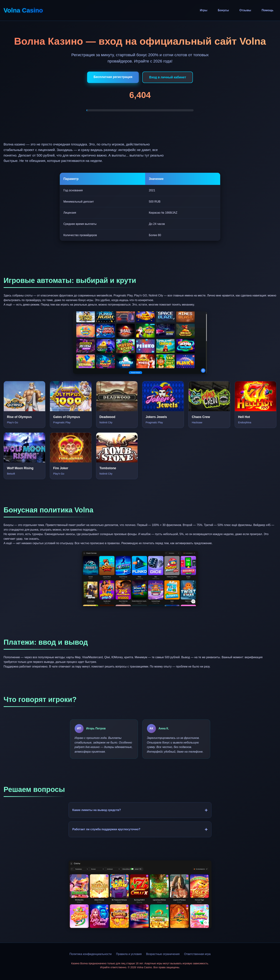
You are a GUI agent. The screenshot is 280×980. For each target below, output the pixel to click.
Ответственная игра (197, 954)
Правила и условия (129, 954)
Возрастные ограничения (163, 954)
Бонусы (223, 10)
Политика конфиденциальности (91, 954)
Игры (204, 10)
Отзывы (245, 10)
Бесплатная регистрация (113, 77)
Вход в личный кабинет (168, 77)
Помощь (267, 10)
